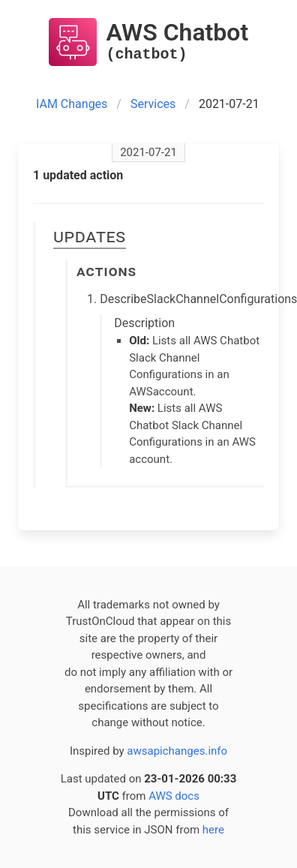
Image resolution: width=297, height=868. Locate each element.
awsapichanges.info (177, 751)
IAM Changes (72, 104)
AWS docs (174, 796)
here (213, 830)
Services (153, 104)
